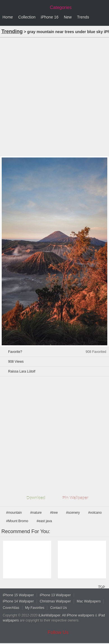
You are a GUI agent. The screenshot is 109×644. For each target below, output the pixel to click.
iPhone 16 (50, 17)
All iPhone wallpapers (78, 615)
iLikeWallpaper (50, 615)
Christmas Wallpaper (55, 601)
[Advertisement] (54, 96)
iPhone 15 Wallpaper (18, 595)
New (68, 17)
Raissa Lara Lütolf (22, 371)
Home (8, 17)
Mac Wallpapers (89, 601)
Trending (12, 31)
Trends (83, 17)
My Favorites (35, 608)
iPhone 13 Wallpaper (55, 595)
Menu (103, 17)
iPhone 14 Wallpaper (18, 601)
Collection (27, 17)
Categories (61, 7)
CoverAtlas (11, 608)
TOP (101, 587)
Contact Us (58, 608)
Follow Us (58, 632)
